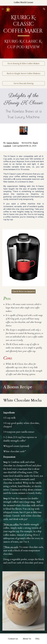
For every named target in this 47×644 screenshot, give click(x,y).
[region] (23, 3)
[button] (3, 9)
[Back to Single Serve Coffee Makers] (24, 73)
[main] (24, 32)
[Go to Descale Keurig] (24, 83)
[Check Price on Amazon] (24, 291)
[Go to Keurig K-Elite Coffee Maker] (24, 63)
